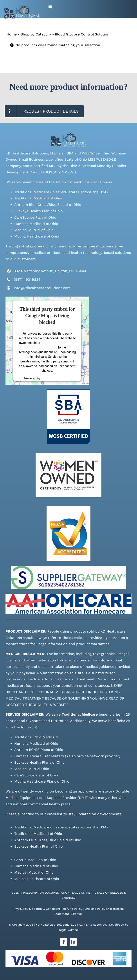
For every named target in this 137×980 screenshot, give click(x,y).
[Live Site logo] (22, 7)
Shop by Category (36, 34)
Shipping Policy (95, 909)
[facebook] (64, 942)
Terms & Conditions (47, 909)
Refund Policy (73, 909)
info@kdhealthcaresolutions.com (42, 288)
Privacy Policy (22, 909)
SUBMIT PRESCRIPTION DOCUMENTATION (41, 893)
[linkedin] (73, 942)
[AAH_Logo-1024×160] (68, 595)
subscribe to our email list (40, 814)
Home (12, 34)
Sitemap (77, 914)
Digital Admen (68, 930)
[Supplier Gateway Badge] (68, 567)
